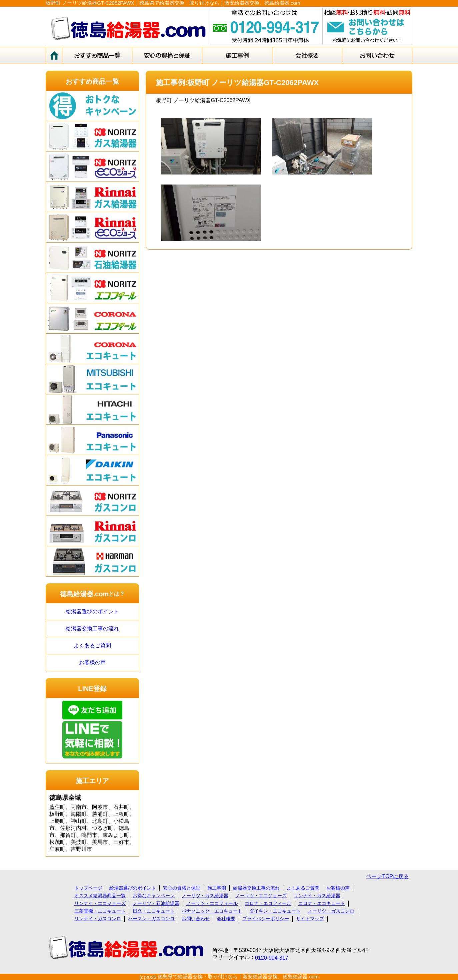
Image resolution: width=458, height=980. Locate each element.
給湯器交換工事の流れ (92, 628)
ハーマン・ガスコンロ (151, 919)
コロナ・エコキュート (322, 903)
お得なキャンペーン (154, 896)
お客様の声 (92, 663)
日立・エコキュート (154, 911)
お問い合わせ (196, 919)
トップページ (88, 888)
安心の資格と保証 (182, 888)
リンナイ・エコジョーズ (100, 903)
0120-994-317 (272, 958)
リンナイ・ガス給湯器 (317, 896)
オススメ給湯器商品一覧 (100, 896)
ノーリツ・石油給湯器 (156, 903)
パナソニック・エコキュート (212, 911)
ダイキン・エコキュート (275, 911)
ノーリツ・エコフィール (212, 903)
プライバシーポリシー (266, 919)
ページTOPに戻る (387, 876)
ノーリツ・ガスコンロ (331, 911)
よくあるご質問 (92, 645)
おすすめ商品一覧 (92, 81)
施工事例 (217, 888)
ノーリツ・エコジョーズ (261, 896)
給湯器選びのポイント (92, 611)
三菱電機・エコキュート (100, 911)
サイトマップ (310, 919)
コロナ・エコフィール (268, 903)
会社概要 (226, 919)
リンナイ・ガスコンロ (98, 919)
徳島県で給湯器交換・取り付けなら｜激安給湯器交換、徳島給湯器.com (238, 976)
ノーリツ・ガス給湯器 (205, 896)
